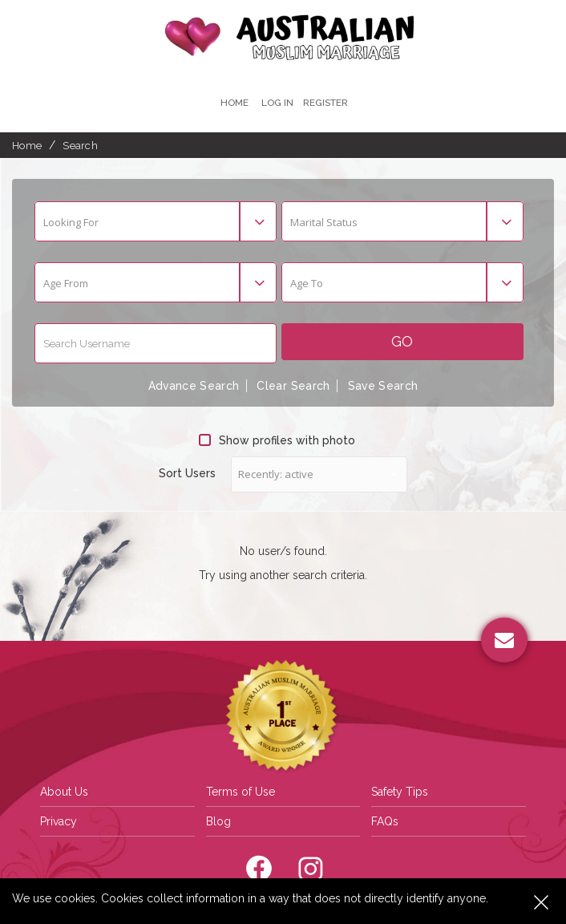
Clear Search (293, 387)
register (325, 103)
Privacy (59, 821)
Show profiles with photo (277, 440)
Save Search (384, 387)
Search (80, 146)
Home (234, 103)
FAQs (385, 821)
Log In (277, 103)
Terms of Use (241, 791)
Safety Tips (400, 791)
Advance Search (192, 387)
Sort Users (187, 473)
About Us (64, 791)
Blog (218, 821)
